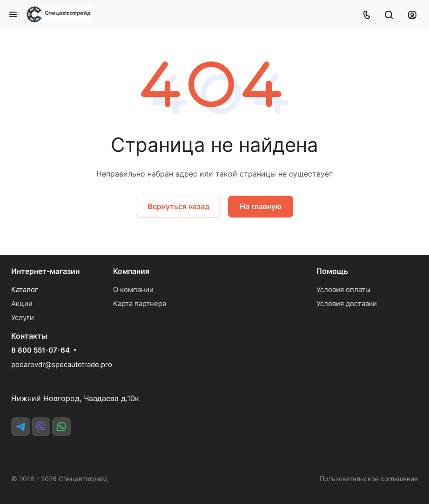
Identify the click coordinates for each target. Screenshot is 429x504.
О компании (133, 289)
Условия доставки (347, 303)
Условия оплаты (343, 289)
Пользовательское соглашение (369, 479)
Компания (131, 271)
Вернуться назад (178, 206)
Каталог (25, 289)
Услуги (23, 317)
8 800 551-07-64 (40, 350)
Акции (22, 303)
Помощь (332, 271)
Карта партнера (140, 303)
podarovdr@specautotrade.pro (62, 364)
